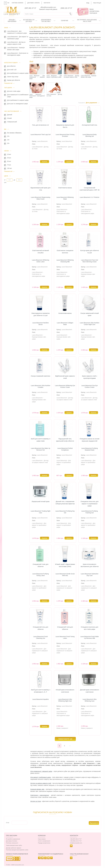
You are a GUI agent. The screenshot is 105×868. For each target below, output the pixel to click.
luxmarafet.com (19, 865)
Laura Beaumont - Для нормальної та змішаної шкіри (64, 588)
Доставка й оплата (12, 841)
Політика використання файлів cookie (17, 850)
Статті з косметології (44, 841)
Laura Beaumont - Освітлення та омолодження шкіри (63, 211)
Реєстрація (97, 3)
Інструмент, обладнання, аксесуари (87, 21)
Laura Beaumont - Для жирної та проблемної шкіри (64, 462)
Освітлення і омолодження (40, 795)
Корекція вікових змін (37, 789)
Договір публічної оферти (14, 848)
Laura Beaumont (42, 141)
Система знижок (17, 3)
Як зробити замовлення (13, 839)
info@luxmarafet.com (76, 843)
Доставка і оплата (34, 3)
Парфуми (65, 21)
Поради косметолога (44, 843)
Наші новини (42, 839)
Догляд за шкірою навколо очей (41, 783)
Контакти (47, 3)
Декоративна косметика (46, 21)
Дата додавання (91, 103)
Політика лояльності (12, 843)
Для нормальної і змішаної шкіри (41, 771)
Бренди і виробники (12, 21)
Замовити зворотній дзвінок (48, 9)
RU (8, 3)
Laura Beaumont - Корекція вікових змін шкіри (88, 274)
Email (8, 823)
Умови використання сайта (14, 845)
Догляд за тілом (36, 801)
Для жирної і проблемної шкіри (41, 777)
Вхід (88, 3)
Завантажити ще (65, 739)
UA (5, 3)
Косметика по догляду (29, 21)
